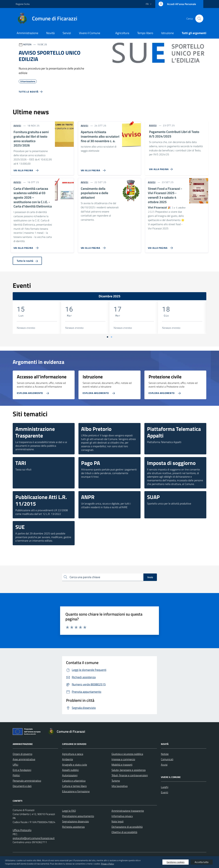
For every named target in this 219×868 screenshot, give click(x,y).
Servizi (67, 33)
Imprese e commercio (123, 759)
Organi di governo (22, 754)
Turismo (116, 781)
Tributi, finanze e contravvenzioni (130, 775)
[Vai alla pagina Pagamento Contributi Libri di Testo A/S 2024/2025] (161, 168)
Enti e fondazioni (22, 770)
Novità (50, 33)
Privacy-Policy (107, 864)
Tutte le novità (27, 261)
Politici (16, 775)
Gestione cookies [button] (176, 862)
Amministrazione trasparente (128, 811)
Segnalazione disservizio (75, 821)
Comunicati (167, 759)
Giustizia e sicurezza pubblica (127, 754)
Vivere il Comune (90, 33)
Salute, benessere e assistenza (129, 770)
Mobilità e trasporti (122, 765)
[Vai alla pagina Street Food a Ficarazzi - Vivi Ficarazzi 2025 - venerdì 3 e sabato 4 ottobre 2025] (160, 247)
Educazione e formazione (76, 791)
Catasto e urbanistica (74, 781)
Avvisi (164, 765)
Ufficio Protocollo (22, 830)
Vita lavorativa (120, 786)
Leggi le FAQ (69, 811)
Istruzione (168, 33)
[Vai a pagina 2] (112, 337)
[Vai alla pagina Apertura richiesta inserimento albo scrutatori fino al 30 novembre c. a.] (93, 169)
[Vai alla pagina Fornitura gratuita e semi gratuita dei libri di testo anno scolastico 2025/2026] (25, 169)
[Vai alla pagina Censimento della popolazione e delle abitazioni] (93, 247)
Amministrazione (27, 33)
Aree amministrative (24, 759)
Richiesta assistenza (73, 827)
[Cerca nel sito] (199, 19)
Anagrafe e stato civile (75, 765)
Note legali (118, 821)
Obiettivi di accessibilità (124, 832)
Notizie (165, 754)
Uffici (15, 765)
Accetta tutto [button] (202, 862)
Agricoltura (122, 33)
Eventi (165, 792)
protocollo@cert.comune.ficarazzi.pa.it (34, 838)
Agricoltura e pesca (73, 754)
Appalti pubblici (70, 770)
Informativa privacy (122, 816)
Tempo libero (145, 33)
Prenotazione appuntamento (78, 816)
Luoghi (165, 787)
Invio (150, 577)
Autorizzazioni (70, 775)
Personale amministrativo (27, 781)
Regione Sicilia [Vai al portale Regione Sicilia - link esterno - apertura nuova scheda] (23, 4)
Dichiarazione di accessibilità (127, 827)
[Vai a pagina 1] (107, 337)
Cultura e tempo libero (74, 786)
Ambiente (68, 759)
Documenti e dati (22, 786)
